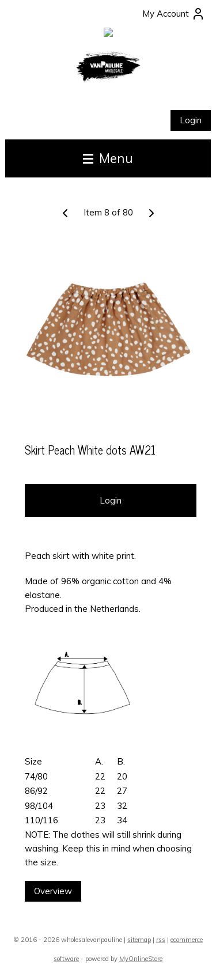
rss (161, 940)
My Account (174, 14)
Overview (53, 892)
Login (191, 120)
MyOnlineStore (141, 959)
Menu (108, 158)
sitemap (139, 940)
